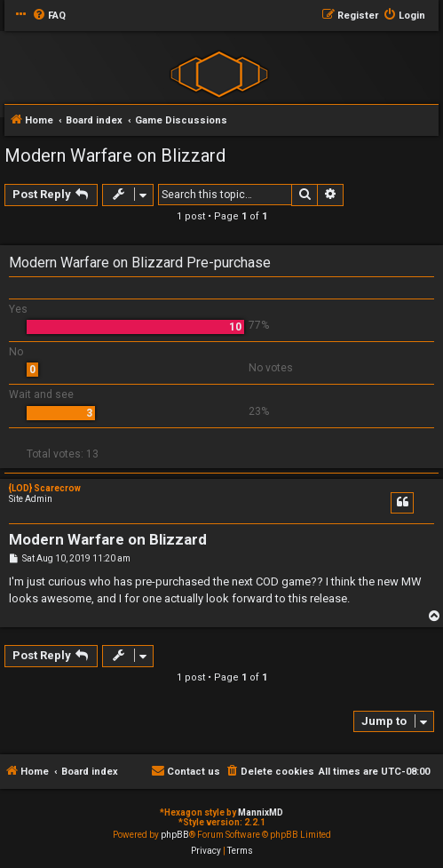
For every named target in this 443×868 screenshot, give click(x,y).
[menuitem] (49, 16)
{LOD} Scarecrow (45, 488)
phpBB (175, 835)
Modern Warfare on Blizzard (115, 155)
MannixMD (261, 812)
